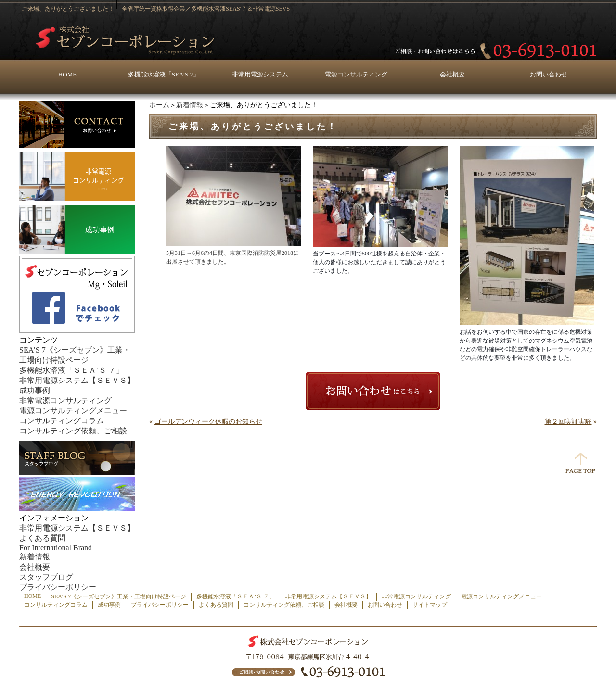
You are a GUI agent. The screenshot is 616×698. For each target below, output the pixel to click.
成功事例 (35, 390)
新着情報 (190, 105)
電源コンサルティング (356, 74)
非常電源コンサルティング (65, 400)
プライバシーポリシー (58, 587)
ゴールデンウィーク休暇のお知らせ (208, 422)
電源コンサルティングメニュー (73, 411)
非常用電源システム (260, 74)
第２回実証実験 (568, 422)
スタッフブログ (46, 577)
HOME (67, 74)
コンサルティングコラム (62, 421)
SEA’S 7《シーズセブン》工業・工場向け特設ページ (119, 596)
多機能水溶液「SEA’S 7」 (164, 74)
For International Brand (56, 548)
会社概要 (452, 74)
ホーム (159, 105)
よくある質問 (42, 538)
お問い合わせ (549, 74)
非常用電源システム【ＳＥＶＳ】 (77, 380)
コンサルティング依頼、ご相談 (73, 431)
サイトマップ (430, 605)
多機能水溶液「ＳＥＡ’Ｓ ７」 (71, 370)
